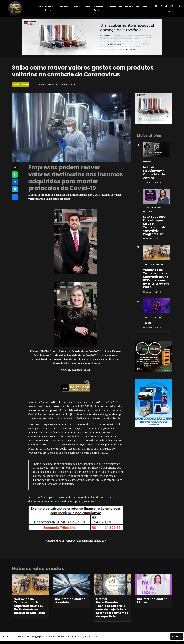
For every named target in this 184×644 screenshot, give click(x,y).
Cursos (88, 7)
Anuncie (129, 7)
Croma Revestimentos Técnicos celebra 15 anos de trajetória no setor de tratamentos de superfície (112, 608)
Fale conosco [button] (141, 7)
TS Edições (156, 317)
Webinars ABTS (98, 8)
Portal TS (70, 84)
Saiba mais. (93, 636)
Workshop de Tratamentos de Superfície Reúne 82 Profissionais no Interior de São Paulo (156, 278)
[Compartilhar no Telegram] (15, 189)
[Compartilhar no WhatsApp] (15, 175)
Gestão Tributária (21, 84)
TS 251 (146, 208)
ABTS (152, 211)
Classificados (116, 7)
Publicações (65, 7)
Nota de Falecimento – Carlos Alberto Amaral (154, 172)
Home (40, 7)
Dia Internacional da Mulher (152, 601)
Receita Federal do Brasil (45, 402)
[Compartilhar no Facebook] (15, 197)
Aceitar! (177, 636)
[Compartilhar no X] (15, 167)
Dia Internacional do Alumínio (70, 601)
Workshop (155, 264)
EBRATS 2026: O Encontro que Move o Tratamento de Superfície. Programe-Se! (154, 225)
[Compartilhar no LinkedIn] (15, 182)
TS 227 (34, 84)
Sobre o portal (49, 8)
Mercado (147, 162)
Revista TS (78, 7)
